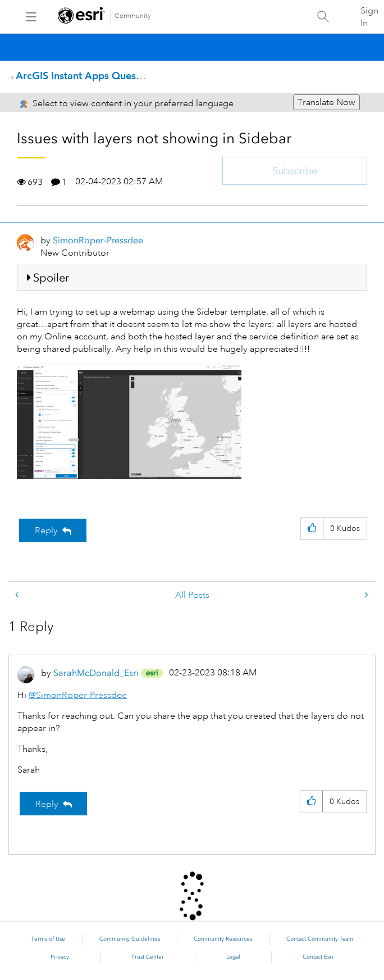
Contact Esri (318, 957)
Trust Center (148, 957)
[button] (129, 421)
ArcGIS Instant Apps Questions (87, 76)
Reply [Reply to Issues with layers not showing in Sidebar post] (46, 530)
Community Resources (223, 939)
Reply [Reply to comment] (47, 804)
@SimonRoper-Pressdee (78, 695)
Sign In (369, 17)
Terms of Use (48, 939)
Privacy (60, 957)
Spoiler (51, 278)
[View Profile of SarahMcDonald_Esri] (96, 673)
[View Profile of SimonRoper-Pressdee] (98, 240)
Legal (233, 957)
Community (133, 16)
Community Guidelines (130, 939)
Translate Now (326, 102)
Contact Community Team (320, 939)
